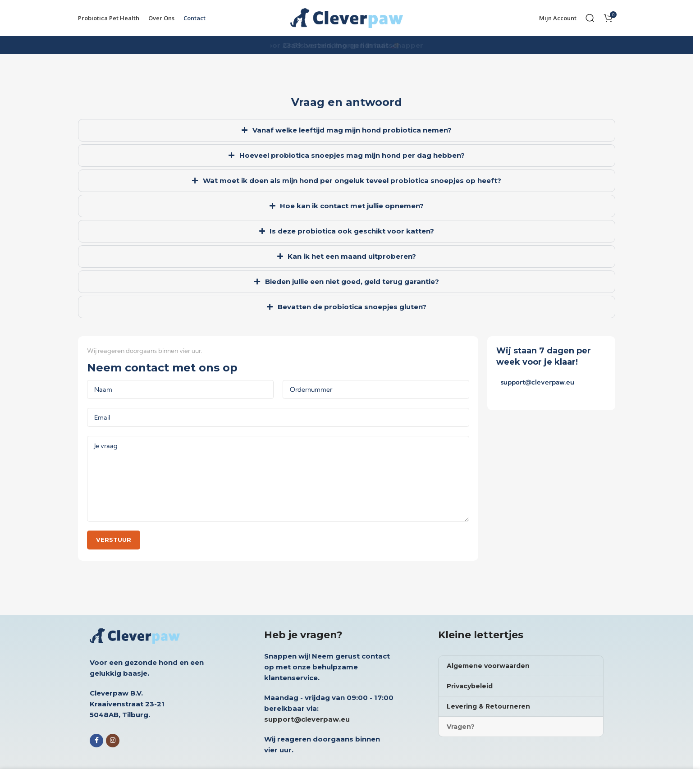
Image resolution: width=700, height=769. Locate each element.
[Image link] (135, 635)
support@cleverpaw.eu (538, 382)
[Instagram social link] (113, 741)
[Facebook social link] (96, 741)
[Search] (590, 18)
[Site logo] (347, 17)
